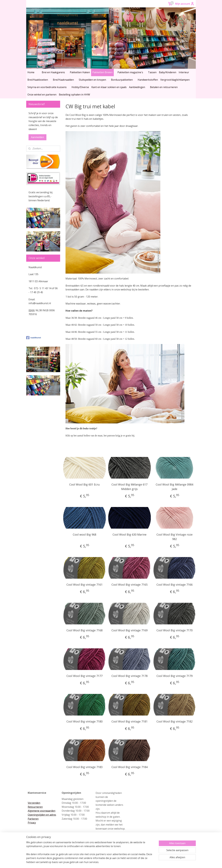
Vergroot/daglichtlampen (175, 80)
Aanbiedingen (137, 87)
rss (105, 862)
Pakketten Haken (80, 72)
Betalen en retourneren (164, 87)
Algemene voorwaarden (42, 811)
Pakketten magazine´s (130, 72)
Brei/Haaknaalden (63, 80)
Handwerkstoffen (148, 80)
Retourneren (35, 807)
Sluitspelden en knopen (92, 80)
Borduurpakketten (122, 80)
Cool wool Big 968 (84, 534)
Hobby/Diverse (80, 87)
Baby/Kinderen (168, 72)
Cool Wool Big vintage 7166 (175, 585)
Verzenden (34, 803)
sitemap (98, 862)
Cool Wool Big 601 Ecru (84, 484)
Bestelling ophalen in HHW (74, 95)
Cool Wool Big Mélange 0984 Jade (174, 487)
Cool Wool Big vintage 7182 (175, 721)
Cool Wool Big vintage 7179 (175, 676)
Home (31, 72)
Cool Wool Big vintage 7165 (129, 585)
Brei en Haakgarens (53, 72)
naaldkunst (34, 338)
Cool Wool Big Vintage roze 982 (175, 537)
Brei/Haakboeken (38, 80)
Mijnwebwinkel (143, 862)
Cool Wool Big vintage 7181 (129, 721)
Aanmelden (37, 137)
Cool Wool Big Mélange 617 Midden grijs (129, 487)
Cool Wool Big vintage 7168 (84, 630)
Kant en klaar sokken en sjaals (109, 87)
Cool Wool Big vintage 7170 (175, 630)
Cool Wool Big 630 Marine (129, 534)
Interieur (184, 72)
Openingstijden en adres (42, 815)
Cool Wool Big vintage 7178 (129, 676)
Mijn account (185, 4)
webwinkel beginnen (116, 862)
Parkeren (33, 819)
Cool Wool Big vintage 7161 (84, 585)
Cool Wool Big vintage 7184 (129, 767)
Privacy (32, 823)
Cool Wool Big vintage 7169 (129, 630)
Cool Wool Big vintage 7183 (84, 767)
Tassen (152, 72)
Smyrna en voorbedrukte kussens (47, 87)
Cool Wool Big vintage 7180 (84, 721)
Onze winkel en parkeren (42, 95)
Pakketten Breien (102, 72)
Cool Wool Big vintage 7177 (84, 676)
